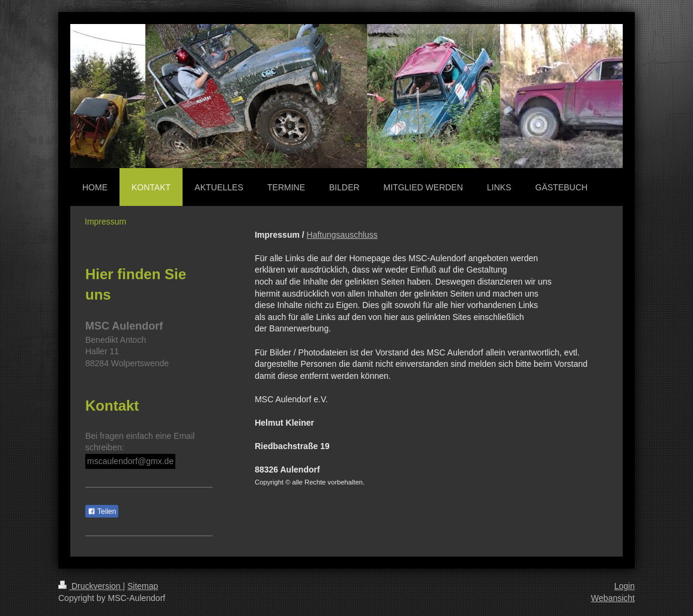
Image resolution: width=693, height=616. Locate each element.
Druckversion (90, 586)
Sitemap (143, 586)
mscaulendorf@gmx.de (130, 461)
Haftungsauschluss (342, 235)
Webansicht (613, 598)
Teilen (102, 512)
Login (625, 586)
